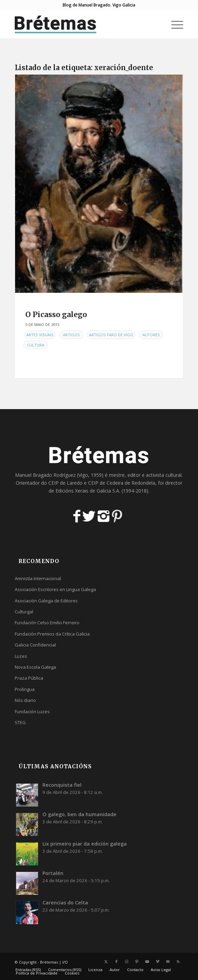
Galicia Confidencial (35, 645)
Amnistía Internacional (38, 578)
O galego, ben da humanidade (79, 814)
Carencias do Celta (65, 903)
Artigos (71, 335)
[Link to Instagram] (127, 962)
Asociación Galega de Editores (46, 601)
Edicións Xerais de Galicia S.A (87, 491)
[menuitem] (174, 24)
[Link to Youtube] (147, 962)
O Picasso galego (56, 315)
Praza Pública (29, 678)
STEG (20, 722)
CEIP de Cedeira (106, 483)
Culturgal (24, 612)
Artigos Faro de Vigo (111, 335)
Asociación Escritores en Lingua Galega (55, 589)
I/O (65, 962)
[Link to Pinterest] (137, 962)
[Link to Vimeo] (158, 962)
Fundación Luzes (32, 711)
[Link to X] (106, 962)
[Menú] (174, 24)
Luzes (21, 656)
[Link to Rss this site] (178, 962)
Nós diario (25, 700)
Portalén (53, 873)
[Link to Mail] (168, 962)
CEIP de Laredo (65, 483)
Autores (151, 335)
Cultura (36, 345)
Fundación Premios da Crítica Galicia (52, 634)
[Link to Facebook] (116, 962)
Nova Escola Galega (35, 667)
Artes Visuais (40, 335)
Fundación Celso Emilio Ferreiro (47, 623)
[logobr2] (82, 24)
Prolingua (25, 689)
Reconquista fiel (62, 785)
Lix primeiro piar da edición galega (85, 844)
